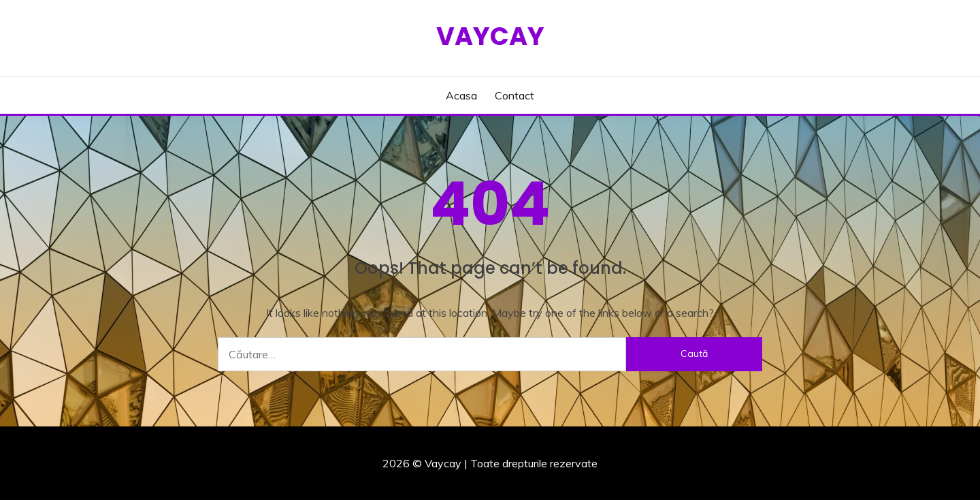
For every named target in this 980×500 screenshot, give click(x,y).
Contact (514, 95)
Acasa (461, 95)
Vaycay (490, 36)
